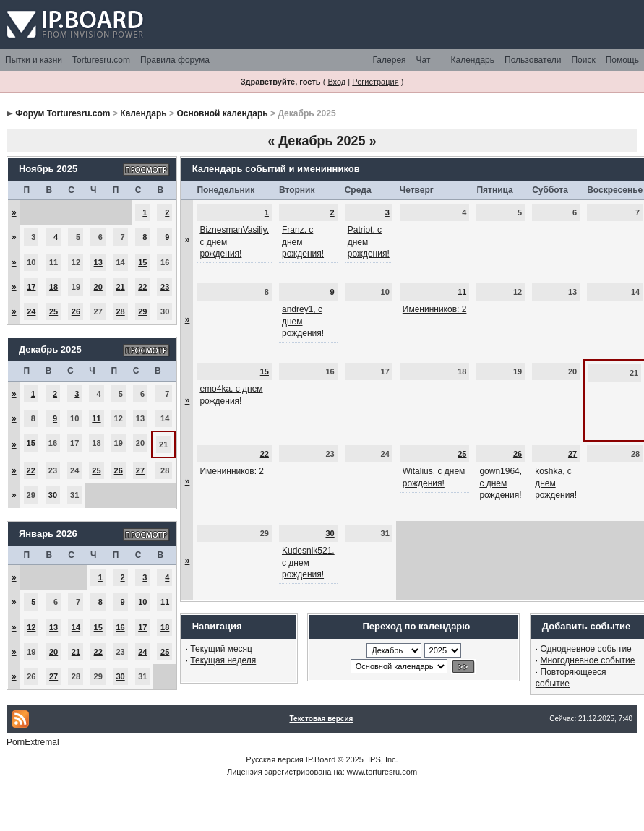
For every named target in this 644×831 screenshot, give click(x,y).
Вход (336, 82)
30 (53, 495)
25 (53, 311)
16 (120, 627)
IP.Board (321, 759)
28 (120, 311)
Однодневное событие (586, 649)
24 (31, 311)
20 (98, 287)
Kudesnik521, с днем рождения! (308, 562)
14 (76, 627)
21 (120, 287)
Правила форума (175, 60)
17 (31, 287)
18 (53, 287)
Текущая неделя (223, 660)
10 (142, 602)
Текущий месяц (221, 649)
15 (142, 262)
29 (142, 311)
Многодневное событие (588, 660)
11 (96, 418)
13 (98, 262)
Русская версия (274, 759)
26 (76, 311)
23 (165, 287)
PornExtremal (33, 742)
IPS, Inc (382, 759)
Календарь (472, 60)
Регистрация (375, 82)
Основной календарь (222, 113)
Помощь (622, 60)
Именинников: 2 (435, 309)
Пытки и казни (34, 60)
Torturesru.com (101, 60)
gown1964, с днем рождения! (501, 483)
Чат (424, 60)
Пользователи (533, 60)
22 (142, 287)
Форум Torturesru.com (63, 113)
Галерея (390, 60)
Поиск (583, 60)
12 (31, 627)
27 (140, 470)
